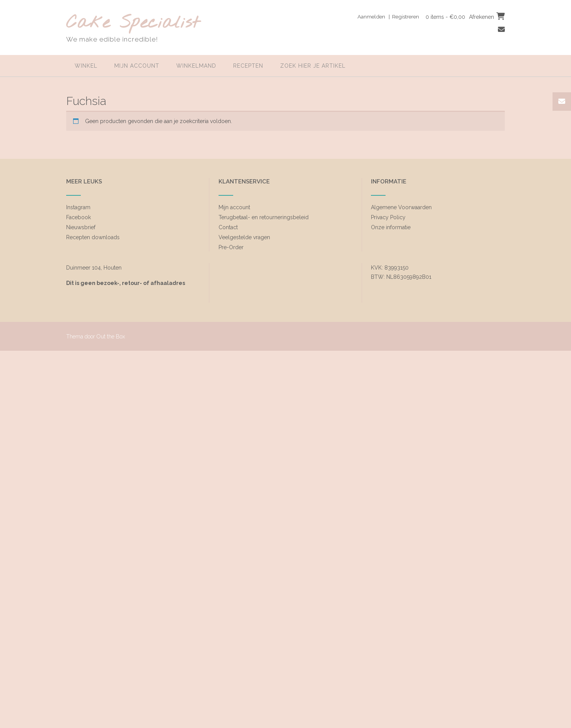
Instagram (78, 207)
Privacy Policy (388, 217)
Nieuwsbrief (81, 227)
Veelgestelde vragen (244, 237)
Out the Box (111, 337)
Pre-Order (231, 247)
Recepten (248, 66)
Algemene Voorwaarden (401, 207)
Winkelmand (196, 66)
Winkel (86, 66)
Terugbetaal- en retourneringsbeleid (264, 217)
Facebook (78, 217)
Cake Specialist (133, 23)
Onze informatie (391, 227)
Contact (228, 227)
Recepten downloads (93, 237)
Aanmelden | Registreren (386, 17)
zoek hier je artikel (313, 66)
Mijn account (137, 66)
